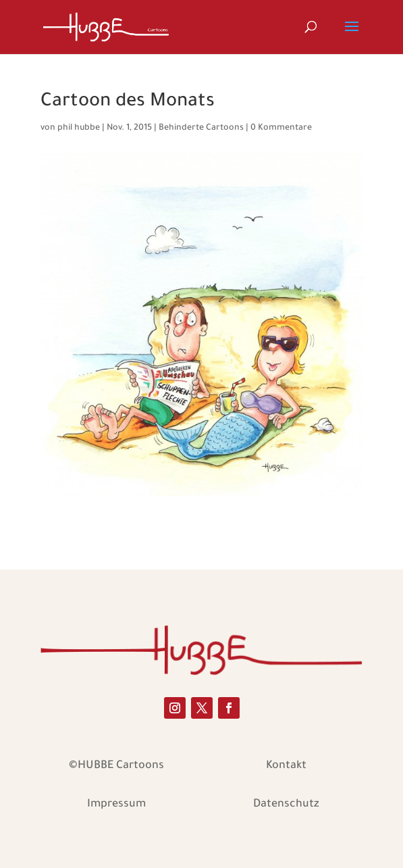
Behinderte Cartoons (201, 128)
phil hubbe (79, 128)
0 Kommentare (281, 128)
